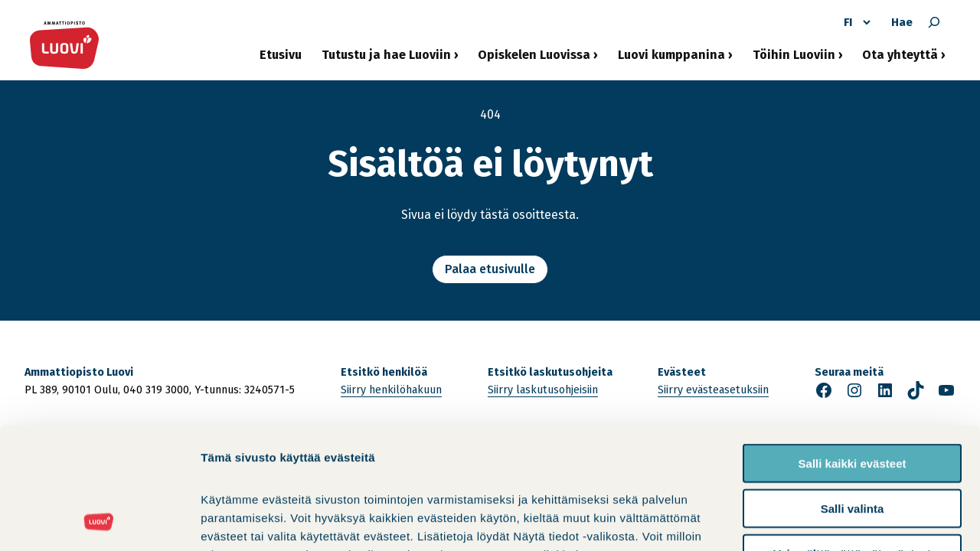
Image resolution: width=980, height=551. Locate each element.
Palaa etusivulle (490, 269)
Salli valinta (853, 395)
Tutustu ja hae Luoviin (386, 59)
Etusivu (281, 55)
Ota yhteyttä (900, 59)
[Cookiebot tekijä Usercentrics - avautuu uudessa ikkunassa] (99, 521)
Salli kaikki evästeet (853, 349)
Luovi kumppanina (671, 59)
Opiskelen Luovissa (534, 59)
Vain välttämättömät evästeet (852, 440)
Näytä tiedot (819, 521)
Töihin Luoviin (794, 59)
